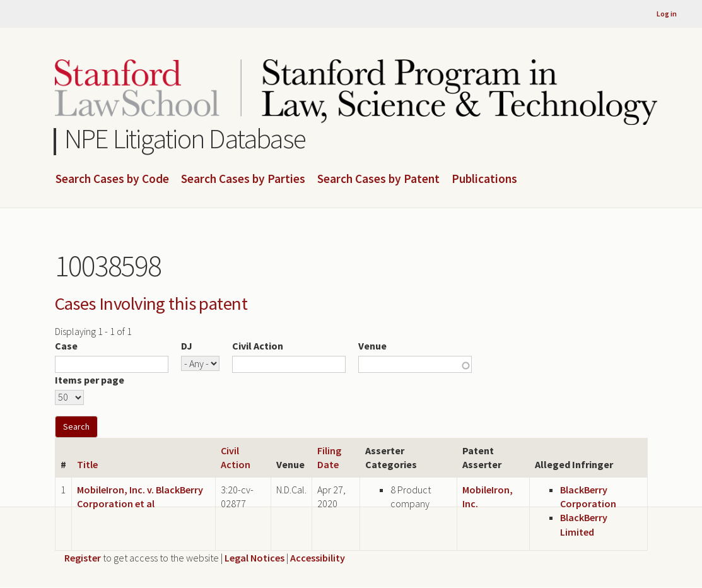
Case (66, 346)
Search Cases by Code (112, 179)
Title (87, 464)
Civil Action (258, 346)
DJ (187, 346)
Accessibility (318, 558)
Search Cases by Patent (378, 179)
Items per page (90, 380)
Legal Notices (254, 558)
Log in (667, 14)
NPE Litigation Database (185, 138)
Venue (372, 346)
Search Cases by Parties (243, 179)
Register (83, 558)
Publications (484, 179)
